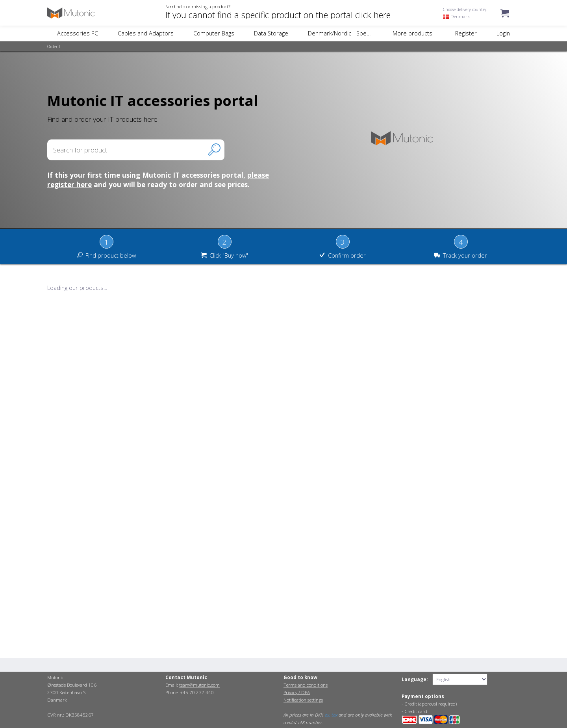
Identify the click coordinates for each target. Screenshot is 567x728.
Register (466, 33)
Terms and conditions (306, 685)
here (382, 15)
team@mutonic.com (199, 685)
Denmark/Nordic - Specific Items (350, 33)
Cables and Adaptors (146, 33)
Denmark (456, 16)
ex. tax (331, 715)
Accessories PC (78, 33)
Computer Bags (214, 33)
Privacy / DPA (297, 692)
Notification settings (303, 700)
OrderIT (54, 46)
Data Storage (271, 33)
